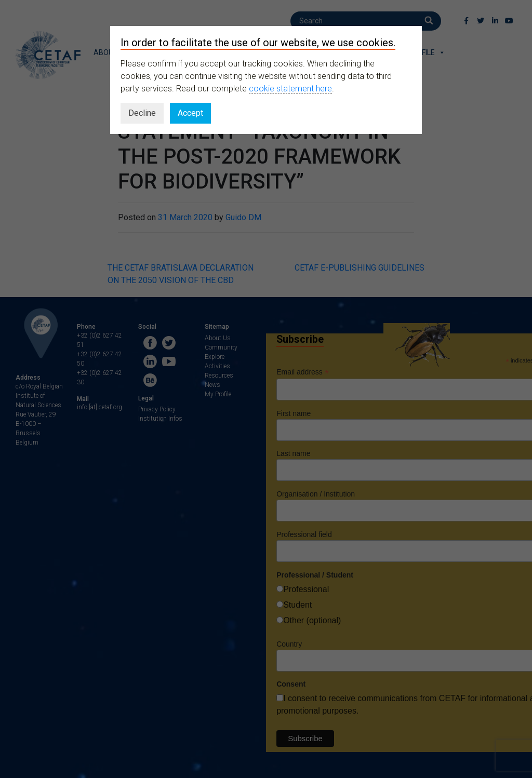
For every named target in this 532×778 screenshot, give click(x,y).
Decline (142, 113)
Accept (190, 113)
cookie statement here (290, 89)
